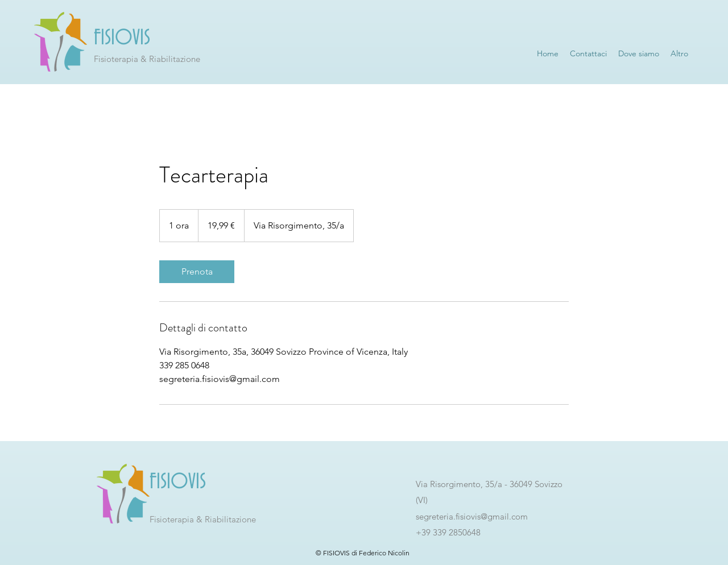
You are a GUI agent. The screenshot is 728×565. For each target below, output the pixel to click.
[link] (197, 272)
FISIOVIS (122, 38)
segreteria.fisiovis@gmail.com (472, 516)
